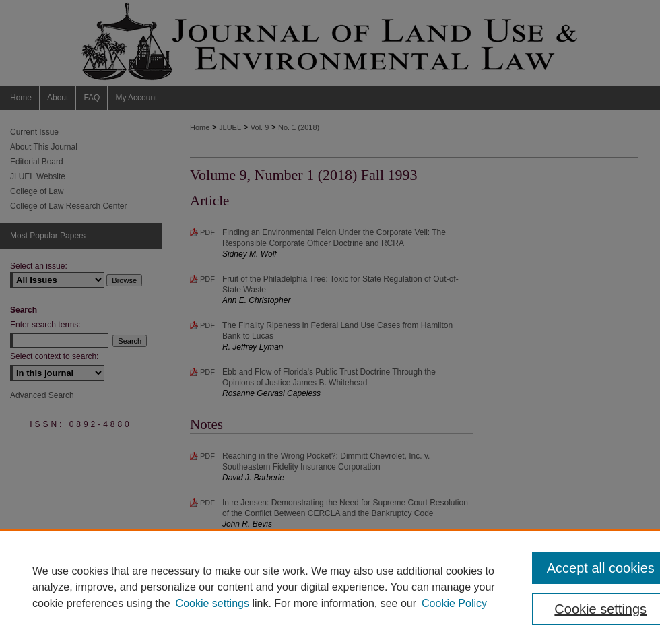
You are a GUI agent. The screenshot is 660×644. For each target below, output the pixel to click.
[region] (330, 587)
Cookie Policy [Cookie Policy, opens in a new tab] (454, 603)
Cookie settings (212, 603)
